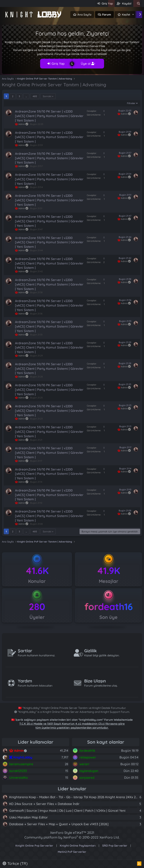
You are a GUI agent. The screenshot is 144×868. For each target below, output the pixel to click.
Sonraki (47, 96)
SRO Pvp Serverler (115, 846)
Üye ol (88, 64)
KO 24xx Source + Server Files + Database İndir (44, 804)
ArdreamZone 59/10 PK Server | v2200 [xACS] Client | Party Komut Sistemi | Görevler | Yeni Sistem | (49, 116)
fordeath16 (109, 607)
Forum (107, 15)
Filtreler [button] (131, 103)
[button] (133, 15)
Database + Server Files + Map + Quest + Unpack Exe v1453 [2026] (59, 824)
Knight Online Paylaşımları (78, 846)
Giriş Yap (56, 64)
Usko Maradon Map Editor (28, 817)
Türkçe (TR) (15, 863)
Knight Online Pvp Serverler (34, 846)
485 (35, 96)
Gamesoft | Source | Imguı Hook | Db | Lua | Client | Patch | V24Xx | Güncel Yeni (67, 811)
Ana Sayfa (84, 15)
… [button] (26, 96)
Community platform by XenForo (72, 837)
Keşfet (126, 15)
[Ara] (138, 3)
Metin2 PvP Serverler (72, 852)
